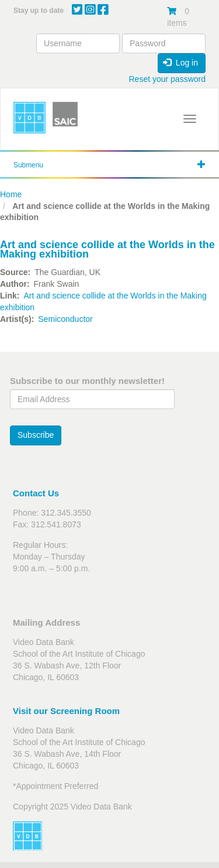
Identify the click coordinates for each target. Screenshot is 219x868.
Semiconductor (65, 319)
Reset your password (167, 79)
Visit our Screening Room (66, 711)
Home (11, 194)
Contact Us (36, 493)
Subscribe (36, 435)
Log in (180, 63)
